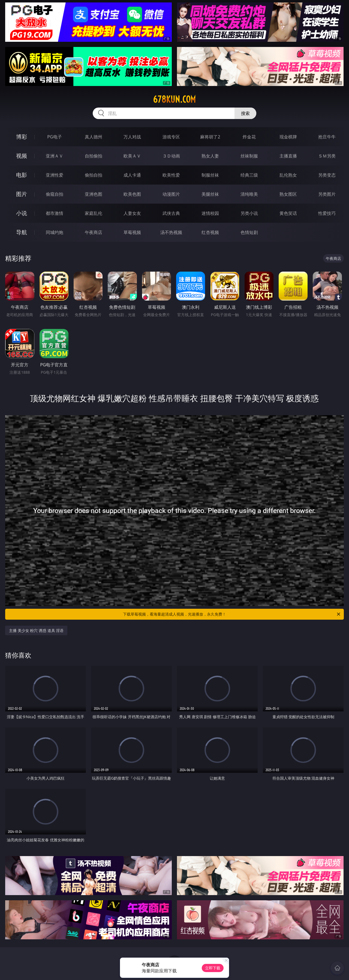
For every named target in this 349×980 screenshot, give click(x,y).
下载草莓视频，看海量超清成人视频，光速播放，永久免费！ (232, 614)
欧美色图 (132, 194)
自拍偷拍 (94, 156)
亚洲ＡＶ (55, 156)
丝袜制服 (249, 156)
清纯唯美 (249, 194)
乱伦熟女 (288, 175)
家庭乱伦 (94, 213)
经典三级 (249, 175)
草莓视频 (132, 232)
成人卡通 (132, 175)
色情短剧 (249, 232)
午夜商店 (94, 232)
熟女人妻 (210, 156)
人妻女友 (132, 213)
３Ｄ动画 (171, 156)
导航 (22, 232)
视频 (22, 156)
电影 (22, 175)
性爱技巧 (327, 213)
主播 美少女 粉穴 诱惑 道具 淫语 (36, 630)
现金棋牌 (288, 137)
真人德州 (94, 137)
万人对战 (132, 137)
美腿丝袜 (210, 194)
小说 (22, 213)
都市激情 (55, 213)
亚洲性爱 (55, 175)
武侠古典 (171, 213)
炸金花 (249, 137)
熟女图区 (288, 194)
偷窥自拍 (55, 194)
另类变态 (327, 175)
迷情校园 (210, 213)
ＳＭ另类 (327, 156)
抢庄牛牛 (327, 137)
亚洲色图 (94, 194)
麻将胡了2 (210, 137)
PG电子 (54, 137)
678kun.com (174, 99)
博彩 (22, 137)
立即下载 (213, 968)
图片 (22, 194)
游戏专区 (171, 137)
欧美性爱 (171, 175)
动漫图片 (171, 194)
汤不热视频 (171, 232)
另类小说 (249, 213)
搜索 (245, 113)
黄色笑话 (288, 213)
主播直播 (288, 156)
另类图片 (327, 194)
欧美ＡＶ (132, 156)
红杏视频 (210, 232)
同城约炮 (55, 232)
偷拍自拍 (94, 175)
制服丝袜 (210, 175)
